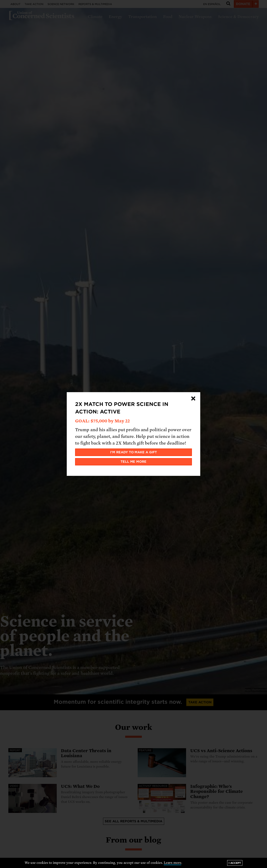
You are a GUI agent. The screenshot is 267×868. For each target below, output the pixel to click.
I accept (235, 863)
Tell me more (134, 462)
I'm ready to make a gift (134, 452)
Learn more (173, 863)
